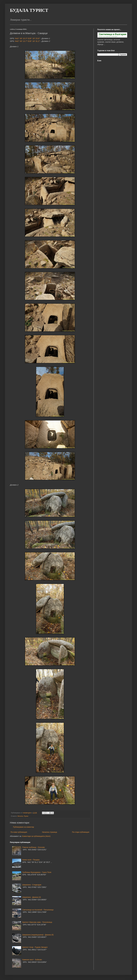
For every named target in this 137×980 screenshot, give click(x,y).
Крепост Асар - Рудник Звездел (35, 947)
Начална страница (50, 832)
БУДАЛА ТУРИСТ (29, 10)
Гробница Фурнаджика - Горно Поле (37, 872)
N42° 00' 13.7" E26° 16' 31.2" (27, 41)
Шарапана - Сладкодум (32, 885)
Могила (20, 816)
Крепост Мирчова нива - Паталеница (37, 922)
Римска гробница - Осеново (34, 847)
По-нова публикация (19, 832)
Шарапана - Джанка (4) (32, 897)
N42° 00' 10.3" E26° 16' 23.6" (27, 38)
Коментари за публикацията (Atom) (36, 836)
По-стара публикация (81, 832)
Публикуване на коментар (24, 827)
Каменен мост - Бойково (32, 960)
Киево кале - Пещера (31, 860)
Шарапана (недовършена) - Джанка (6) (38, 935)
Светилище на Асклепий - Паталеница (38, 910)
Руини (26, 816)
